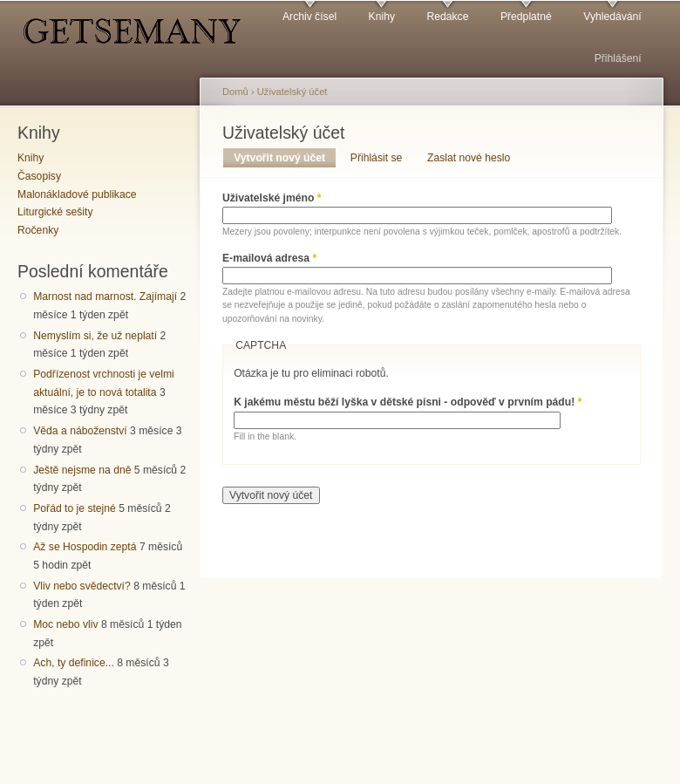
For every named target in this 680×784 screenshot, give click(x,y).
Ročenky (38, 230)
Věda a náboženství (80, 431)
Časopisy (39, 176)
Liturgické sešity (55, 212)
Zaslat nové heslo (469, 158)
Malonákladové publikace (77, 194)
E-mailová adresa (269, 258)
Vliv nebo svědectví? (82, 586)
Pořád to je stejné (75, 508)
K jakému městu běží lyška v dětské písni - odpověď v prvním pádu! (408, 402)
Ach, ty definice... (74, 663)
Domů (235, 92)
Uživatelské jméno (272, 198)
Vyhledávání (612, 17)
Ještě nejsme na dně (82, 470)
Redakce (447, 17)
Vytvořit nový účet (285, 158)
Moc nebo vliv (65, 624)
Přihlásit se (376, 158)
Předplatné (526, 17)
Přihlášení (618, 58)
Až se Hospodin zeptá (85, 547)
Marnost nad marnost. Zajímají (105, 297)
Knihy (382, 17)
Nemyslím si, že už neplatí (95, 336)
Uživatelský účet (292, 92)
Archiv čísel (309, 17)
